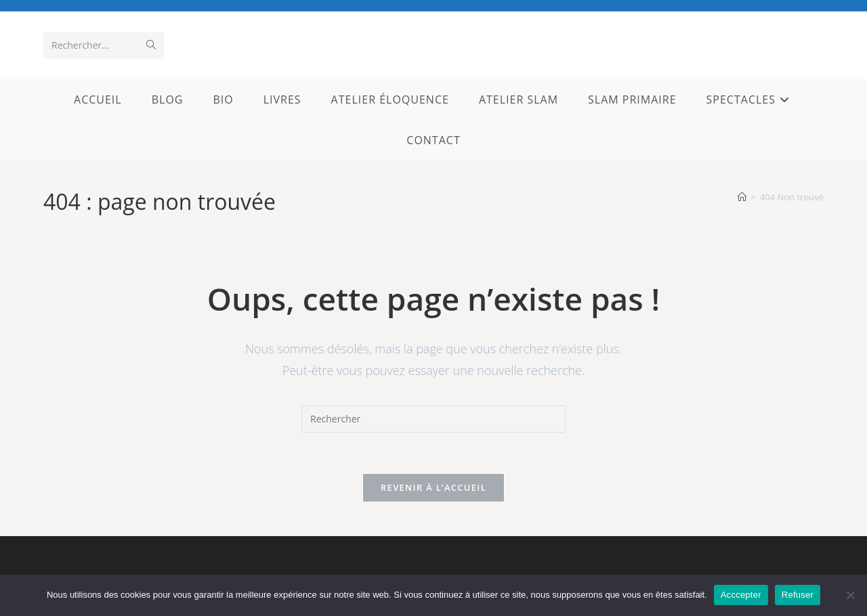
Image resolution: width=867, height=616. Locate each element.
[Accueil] (742, 197)
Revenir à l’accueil (433, 487)
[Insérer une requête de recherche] (433, 419)
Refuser (798, 595)
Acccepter (741, 595)
